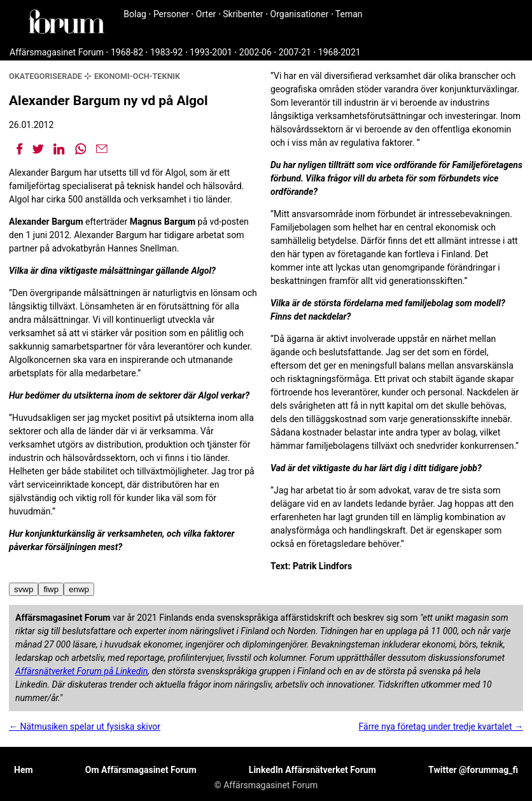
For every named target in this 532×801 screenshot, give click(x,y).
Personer (171, 14)
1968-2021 (339, 52)
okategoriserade (45, 76)
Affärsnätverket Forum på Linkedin (81, 671)
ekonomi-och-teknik (137, 76)
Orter (206, 14)
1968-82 (127, 52)
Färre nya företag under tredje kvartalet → (441, 727)
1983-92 (166, 52)
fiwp (51, 589)
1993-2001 (211, 52)
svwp (24, 589)
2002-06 (255, 52)
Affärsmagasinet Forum (57, 52)
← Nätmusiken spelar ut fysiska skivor (85, 727)
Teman (349, 14)
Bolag (135, 14)
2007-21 (295, 52)
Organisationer (300, 14)
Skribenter (243, 14)
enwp (79, 589)
